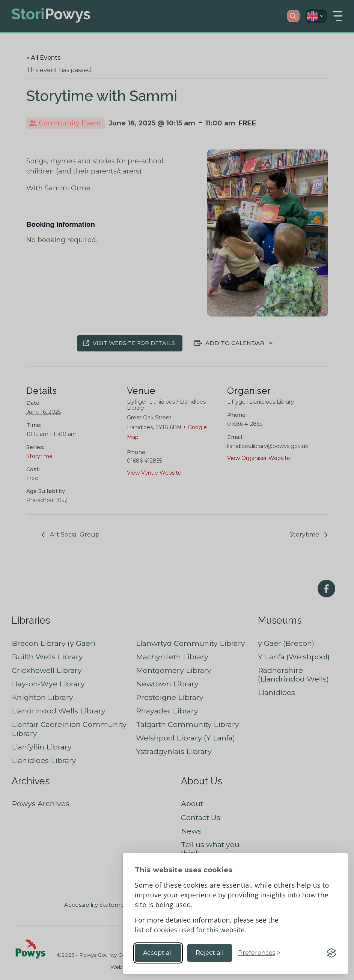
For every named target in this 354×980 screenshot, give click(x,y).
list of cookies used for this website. (191, 930)
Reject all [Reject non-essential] (210, 953)
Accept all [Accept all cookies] (158, 953)
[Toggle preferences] (259, 953)
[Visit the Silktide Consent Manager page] (331, 953)
